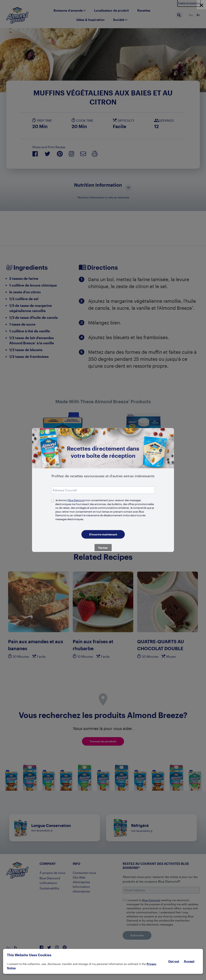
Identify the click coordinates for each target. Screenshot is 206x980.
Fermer (103, 548)
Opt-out (174, 961)
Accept (189, 961)
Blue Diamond (76, 500)
